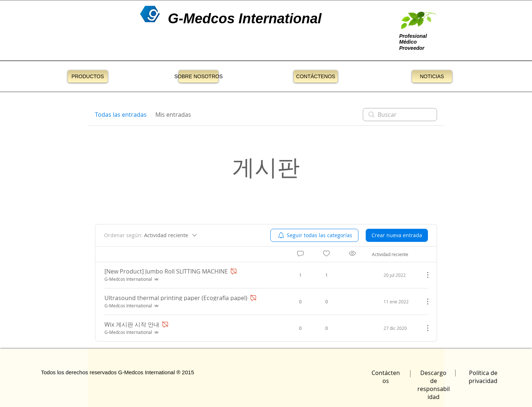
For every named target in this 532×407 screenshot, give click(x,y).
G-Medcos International (147, 372)
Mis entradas (173, 115)
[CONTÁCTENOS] (316, 76)
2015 (188, 372)
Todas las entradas (121, 115)
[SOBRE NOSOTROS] (198, 76)
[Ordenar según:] (151, 235)
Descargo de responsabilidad (434, 385)
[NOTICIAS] (432, 76)
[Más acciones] (424, 275)
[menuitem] (314, 235)
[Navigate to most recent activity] (395, 275)
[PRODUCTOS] (88, 76)
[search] (400, 115)
